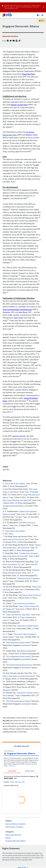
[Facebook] (8, 42)
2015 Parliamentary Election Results (18, 701)
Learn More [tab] (12, 771)
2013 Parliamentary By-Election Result (19, 665)
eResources (7, 690)
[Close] (44, 5)
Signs (11, 534)
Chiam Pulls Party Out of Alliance (24, 604)
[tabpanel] (21, 782)
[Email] (14, 42)
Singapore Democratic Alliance (13, 506)
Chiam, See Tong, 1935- (18, 782)
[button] (38, 15)
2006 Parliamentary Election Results (18, 643)
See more (12, 766)
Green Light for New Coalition (15, 484)
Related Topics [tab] (30, 771)
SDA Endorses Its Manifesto (26, 651)
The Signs (19, 517)
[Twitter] (11, 42)
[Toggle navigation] (42, 15)
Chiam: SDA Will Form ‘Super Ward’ (18, 615)
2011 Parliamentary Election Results (18, 657)
